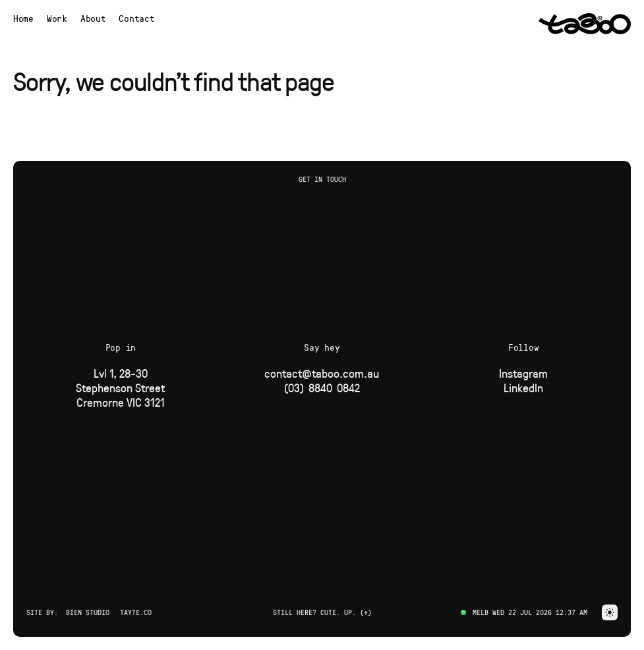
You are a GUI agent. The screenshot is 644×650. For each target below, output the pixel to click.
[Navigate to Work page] (57, 18)
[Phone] (322, 388)
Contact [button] (136, 18)
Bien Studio (88, 612)
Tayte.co (136, 612)
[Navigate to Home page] (23, 18)
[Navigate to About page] (93, 18)
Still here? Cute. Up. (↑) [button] (322, 612)
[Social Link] (523, 373)
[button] (610, 612)
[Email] (322, 373)
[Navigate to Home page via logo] (585, 24)
